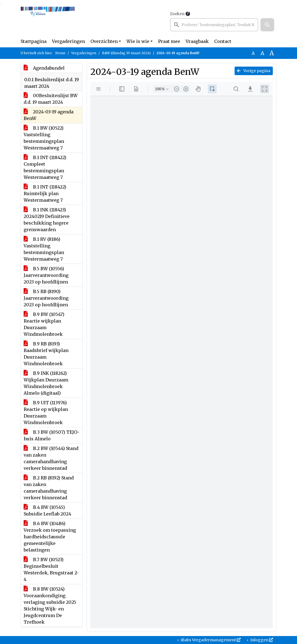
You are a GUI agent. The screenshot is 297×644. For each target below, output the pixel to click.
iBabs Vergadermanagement (210, 640)
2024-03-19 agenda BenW (49, 115)
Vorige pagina (254, 71)
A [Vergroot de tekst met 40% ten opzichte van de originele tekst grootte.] (272, 53)
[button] (267, 25)
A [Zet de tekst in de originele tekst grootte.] (253, 53)
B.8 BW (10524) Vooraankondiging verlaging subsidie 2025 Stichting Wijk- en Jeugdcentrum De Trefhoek (50, 605)
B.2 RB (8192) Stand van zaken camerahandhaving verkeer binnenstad (49, 488)
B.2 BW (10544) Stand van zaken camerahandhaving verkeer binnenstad (51, 458)
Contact (223, 41)
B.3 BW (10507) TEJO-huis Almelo (52, 435)
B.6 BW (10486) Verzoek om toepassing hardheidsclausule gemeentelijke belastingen (50, 537)
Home (60, 53)
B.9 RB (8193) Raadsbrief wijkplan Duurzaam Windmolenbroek (46, 354)
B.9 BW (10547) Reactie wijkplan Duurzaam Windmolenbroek (44, 324)
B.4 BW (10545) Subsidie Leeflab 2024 (47, 511)
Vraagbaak (197, 41)
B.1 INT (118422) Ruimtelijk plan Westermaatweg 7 (45, 193)
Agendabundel (44, 68)
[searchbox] (214, 25)
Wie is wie (138, 41)
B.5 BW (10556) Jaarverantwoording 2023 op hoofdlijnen (46, 275)
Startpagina (34, 41)
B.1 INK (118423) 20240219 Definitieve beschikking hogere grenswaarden (47, 220)
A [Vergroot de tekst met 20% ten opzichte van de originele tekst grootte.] (262, 53)
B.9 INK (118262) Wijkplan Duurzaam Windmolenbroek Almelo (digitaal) (46, 383)
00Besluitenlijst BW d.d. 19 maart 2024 (51, 99)
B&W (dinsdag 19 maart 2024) (126, 53)
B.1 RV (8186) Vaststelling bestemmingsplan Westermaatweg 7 (44, 249)
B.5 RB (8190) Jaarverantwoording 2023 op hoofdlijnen (46, 298)
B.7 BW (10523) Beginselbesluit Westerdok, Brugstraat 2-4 (51, 569)
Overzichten (104, 41)
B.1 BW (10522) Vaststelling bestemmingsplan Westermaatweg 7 (44, 138)
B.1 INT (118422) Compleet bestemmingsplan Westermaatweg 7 (45, 167)
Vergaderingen (68, 41)
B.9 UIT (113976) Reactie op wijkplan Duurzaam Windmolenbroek (46, 413)
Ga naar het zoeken (1, 4)
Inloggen (261, 640)
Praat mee (169, 41)
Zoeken (177, 14)
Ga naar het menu (2, 4)
